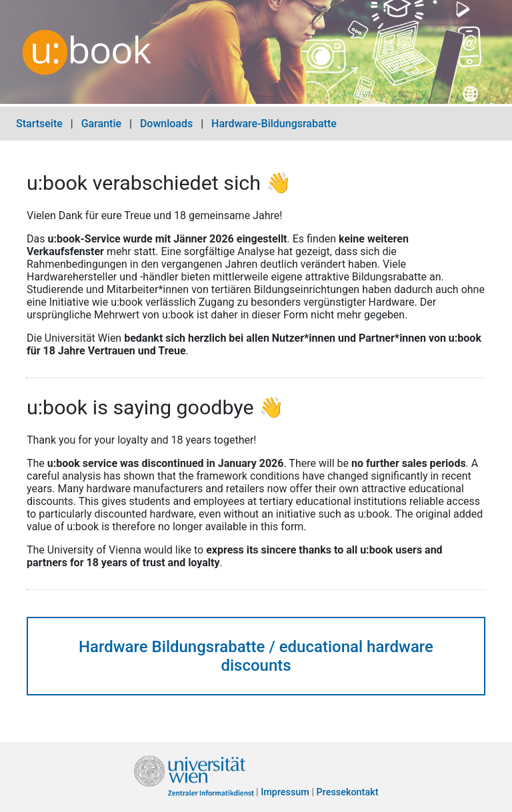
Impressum (285, 793)
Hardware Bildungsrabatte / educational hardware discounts (256, 656)
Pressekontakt (348, 793)
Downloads (166, 124)
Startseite (39, 124)
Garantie (101, 124)
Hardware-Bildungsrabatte (274, 124)
